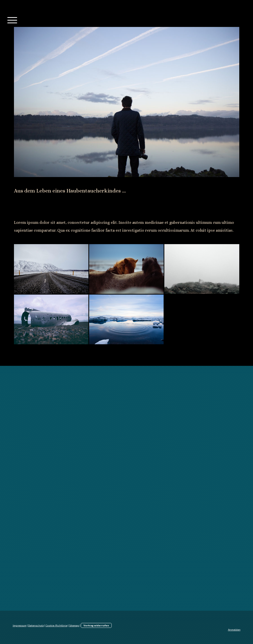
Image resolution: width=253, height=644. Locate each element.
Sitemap (74, 625)
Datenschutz (36, 625)
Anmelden (234, 630)
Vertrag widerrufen (96, 625)
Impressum (20, 625)
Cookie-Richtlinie (56, 625)
